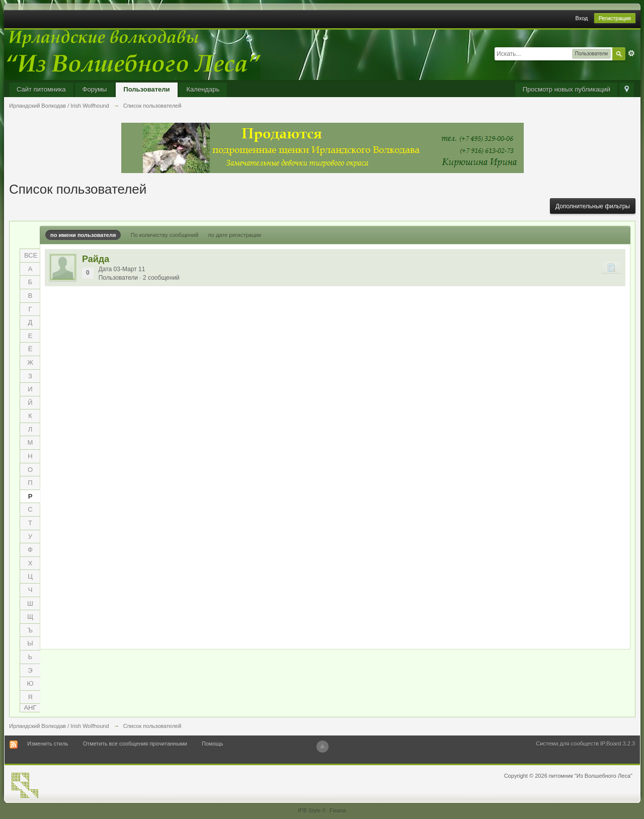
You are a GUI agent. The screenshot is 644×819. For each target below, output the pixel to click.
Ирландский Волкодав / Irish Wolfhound (59, 726)
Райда (96, 259)
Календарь (203, 89)
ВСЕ (31, 255)
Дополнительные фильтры (593, 206)
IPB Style (309, 810)
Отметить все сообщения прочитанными (135, 744)
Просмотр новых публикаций (567, 89)
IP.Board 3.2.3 (618, 744)
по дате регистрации (235, 235)
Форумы (95, 89)
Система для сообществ (567, 744)
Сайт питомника (41, 89)
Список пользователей (152, 726)
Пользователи (146, 89)
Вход (582, 18)
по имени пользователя (83, 235)
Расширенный (631, 53)
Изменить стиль (48, 744)
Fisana (338, 810)
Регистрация (615, 18)
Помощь (213, 744)
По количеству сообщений (165, 235)
